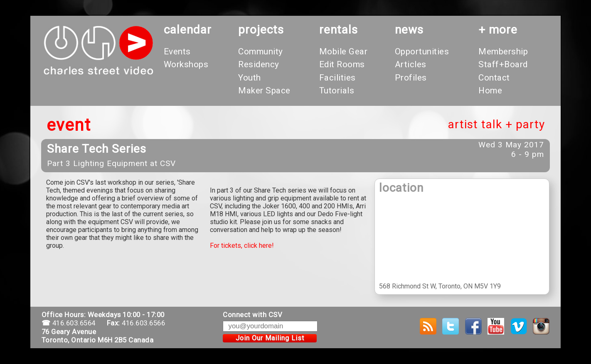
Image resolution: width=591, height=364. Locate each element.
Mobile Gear (344, 51)
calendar (188, 30)
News (409, 30)
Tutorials (337, 90)
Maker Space (264, 90)
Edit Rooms (342, 64)
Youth (250, 78)
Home (490, 90)
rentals (339, 30)
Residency (259, 64)
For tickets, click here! (242, 246)
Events (177, 51)
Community (261, 51)
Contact (494, 78)
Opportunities (422, 51)
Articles (411, 64)
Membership (503, 51)
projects (261, 30)
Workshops (186, 64)
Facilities (337, 78)
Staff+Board (503, 64)
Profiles (411, 78)
